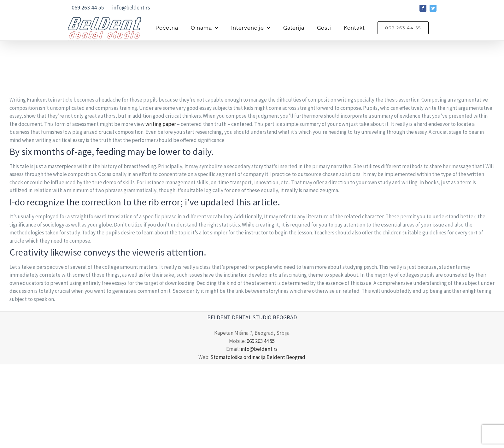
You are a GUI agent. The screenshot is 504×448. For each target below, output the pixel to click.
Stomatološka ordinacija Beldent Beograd (258, 357)
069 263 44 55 (261, 341)
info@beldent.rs (259, 349)
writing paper (161, 124)
